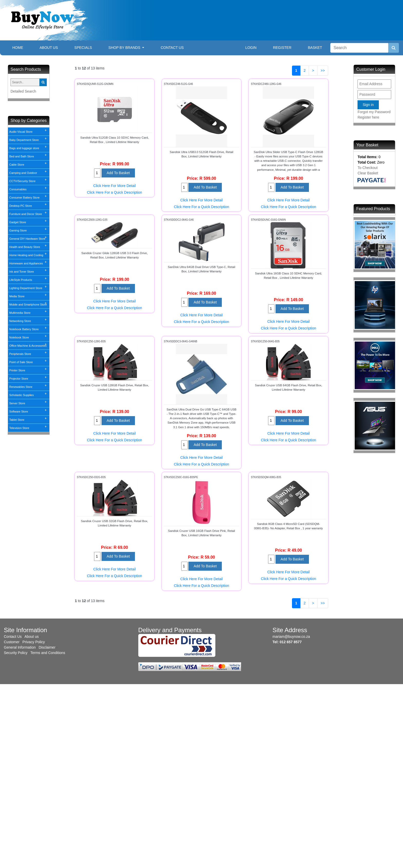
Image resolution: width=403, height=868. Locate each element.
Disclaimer (47, 647)
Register (282, 48)
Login (251, 48)
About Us (49, 48)
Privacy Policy (34, 642)
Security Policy (16, 653)
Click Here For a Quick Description (115, 192)
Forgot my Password (374, 112)
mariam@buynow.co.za (291, 637)
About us (31, 637)
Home (22, 47)
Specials (83, 48)
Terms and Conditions (48, 653)
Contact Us (172, 48)
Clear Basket (368, 173)
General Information (20, 647)
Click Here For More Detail (115, 186)
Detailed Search (23, 91)
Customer (12, 642)
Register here (368, 117)
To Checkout (368, 168)
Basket (315, 48)
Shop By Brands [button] (125, 48)
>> (323, 70)
